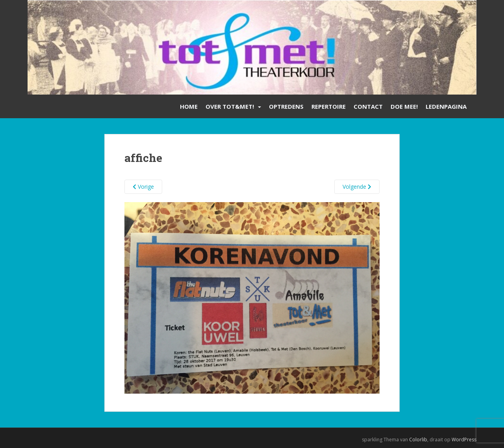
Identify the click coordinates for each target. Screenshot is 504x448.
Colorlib (418, 440)
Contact (368, 106)
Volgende (357, 187)
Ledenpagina (446, 106)
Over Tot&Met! (230, 106)
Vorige (143, 187)
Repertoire (329, 106)
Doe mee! (404, 106)
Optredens (286, 106)
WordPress (464, 440)
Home (189, 106)
